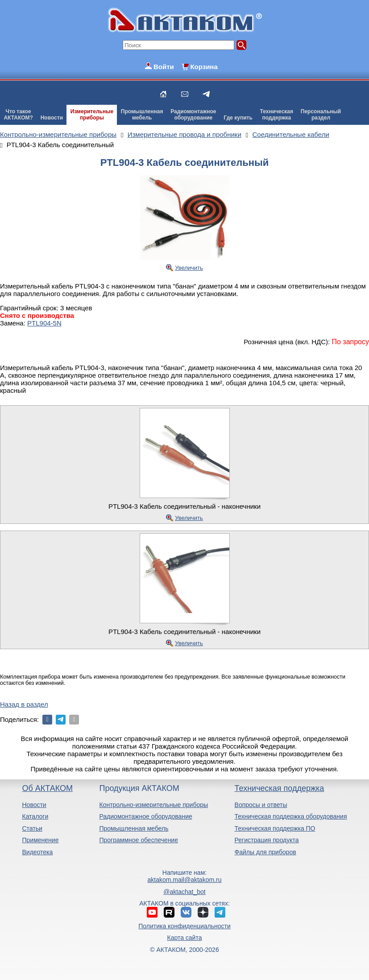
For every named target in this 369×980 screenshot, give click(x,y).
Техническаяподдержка (277, 115)
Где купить (238, 118)
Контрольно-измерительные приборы (153, 805)
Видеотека (37, 852)
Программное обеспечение (139, 840)
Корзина (204, 67)
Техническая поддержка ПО (275, 828)
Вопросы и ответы (261, 805)
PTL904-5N (44, 323)
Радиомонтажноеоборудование (193, 115)
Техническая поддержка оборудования (291, 816)
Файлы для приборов (265, 852)
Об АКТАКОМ (47, 788)
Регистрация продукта (267, 840)
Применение (40, 840)
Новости (52, 118)
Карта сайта (184, 938)
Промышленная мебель (134, 828)
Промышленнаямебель (142, 115)
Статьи (32, 828)
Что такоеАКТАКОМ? (18, 115)
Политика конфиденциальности (184, 926)
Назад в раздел (24, 704)
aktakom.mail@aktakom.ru (185, 880)
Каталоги (35, 816)
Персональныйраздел (321, 115)
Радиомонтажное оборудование (145, 816)
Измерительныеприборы (92, 115)
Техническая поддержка (280, 788)
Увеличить (189, 268)
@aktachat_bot (184, 892)
